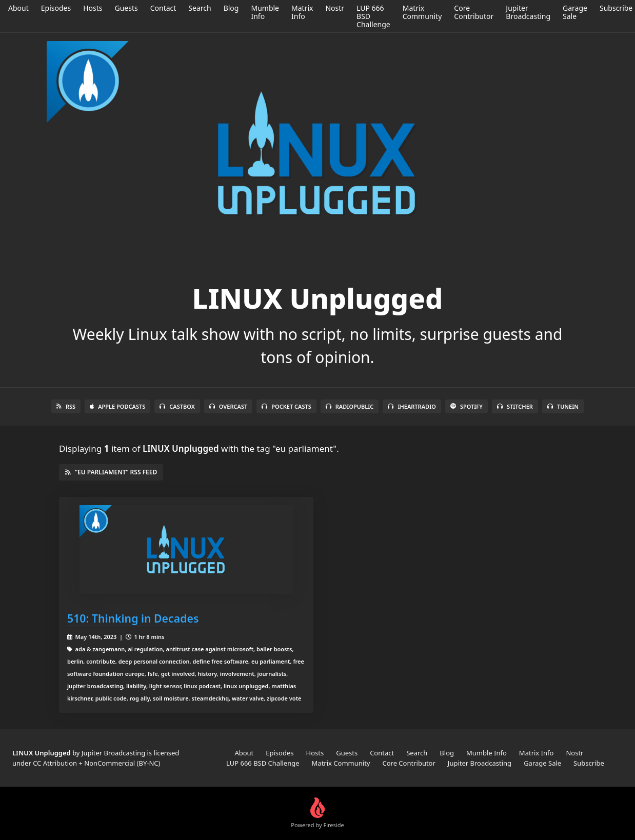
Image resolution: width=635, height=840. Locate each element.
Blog (231, 8)
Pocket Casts (286, 406)
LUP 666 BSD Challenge (263, 763)
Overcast (228, 406)
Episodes (56, 8)
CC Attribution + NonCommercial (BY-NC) (96, 763)
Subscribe (616, 8)
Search (200, 8)
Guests (126, 8)
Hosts (93, 8)
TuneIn (563, 406)
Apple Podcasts (117, 406)
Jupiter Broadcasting (528, 12)
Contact (163, 8)
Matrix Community (422, 12)
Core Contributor (474, 12)
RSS (66, 406)
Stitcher (515, 406)
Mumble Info (265, 12)
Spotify (467, 406)
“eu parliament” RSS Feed (111, 472)
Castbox (177, 406)
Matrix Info (302, 12)
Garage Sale (575, 12)
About (18, 8)
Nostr (335, 8)
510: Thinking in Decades (133, 618)
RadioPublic (350, 406)
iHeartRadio (412, 406)
